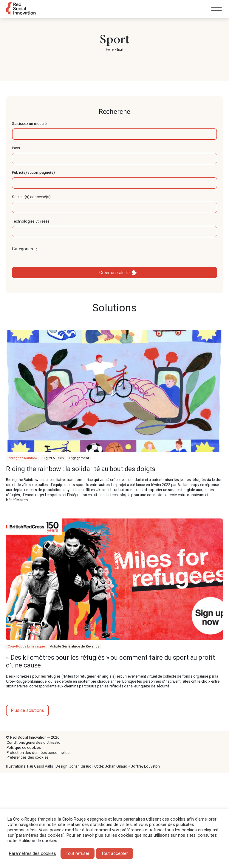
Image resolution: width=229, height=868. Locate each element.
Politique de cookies (24, 747)
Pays (16, 148)
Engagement (79, 458)
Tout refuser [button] (78, 853)
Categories (25, 249)
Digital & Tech (53, 458)
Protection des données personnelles (38, 753)
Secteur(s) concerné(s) (31, 197)
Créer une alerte (115, 273)
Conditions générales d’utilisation (35, 742)
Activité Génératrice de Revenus (75, 646)
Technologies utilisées (31, 221)
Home (110, 50)
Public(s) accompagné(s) (33, 172)
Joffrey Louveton (145, 766)
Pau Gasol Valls (40, 766)
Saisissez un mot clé (29, 124)
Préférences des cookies (28, 757)
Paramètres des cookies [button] (33, 853)
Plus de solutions (27, 710)
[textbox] (114, 134)
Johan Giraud (80, 766)
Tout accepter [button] (114, 853)
